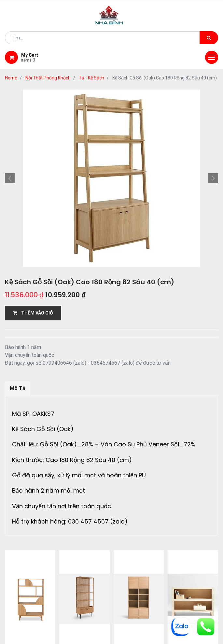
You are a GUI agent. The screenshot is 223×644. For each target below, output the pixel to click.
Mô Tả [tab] (18, 388)
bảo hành (189, 586)
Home (11, 78)
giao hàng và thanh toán (136, 586)
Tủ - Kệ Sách (91, 78)
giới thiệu (59, 586)
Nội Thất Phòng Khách (48, 78)
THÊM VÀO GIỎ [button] (33, 313)
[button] (10, 178)
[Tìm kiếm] (209, 38)
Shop (88, 586)
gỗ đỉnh (112, 594)
